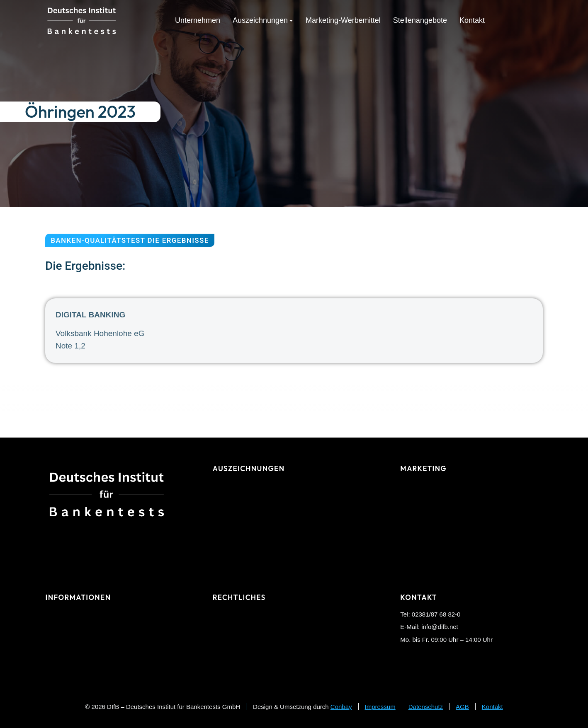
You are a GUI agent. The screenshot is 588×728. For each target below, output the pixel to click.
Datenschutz (426, 707)
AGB (462, 707)
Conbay (341, 707)
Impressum (380, 707)
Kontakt (492, 707)
